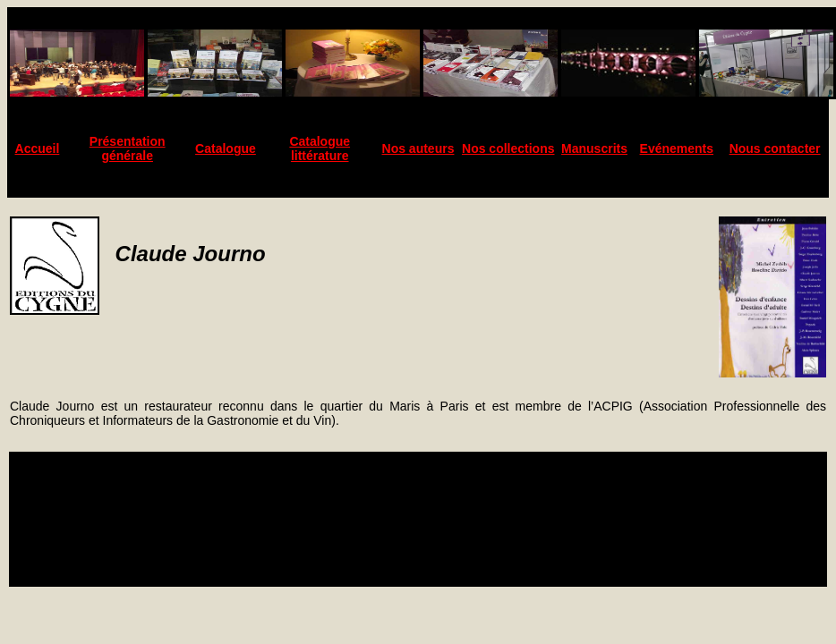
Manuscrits (594, 148)
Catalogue (226, 148)
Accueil (38, 148)
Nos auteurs (418, 148)
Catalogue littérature (320, 148)
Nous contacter (775, 148)
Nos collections (508, 148)
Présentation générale (128, 148)
